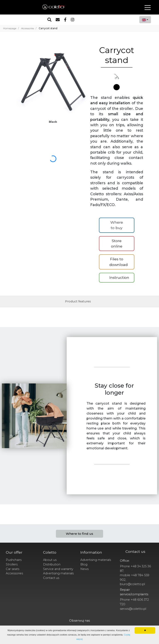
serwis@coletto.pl (133, 609)
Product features (78, 301)
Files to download (119, 262)
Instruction (119, 277)
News (84, 569)
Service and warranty (58, 569)
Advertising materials (58, 573)
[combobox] (145, 20)
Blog (84, 564)
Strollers (12, 564)
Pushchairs (14, 560)
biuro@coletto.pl (132, 584)
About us (50, 560)
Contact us (51, 578)
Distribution (52, 564)
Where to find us (79, 534)
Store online (117, 243)
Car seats (13, 569)
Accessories (14, 573)
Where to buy (117, 225)
